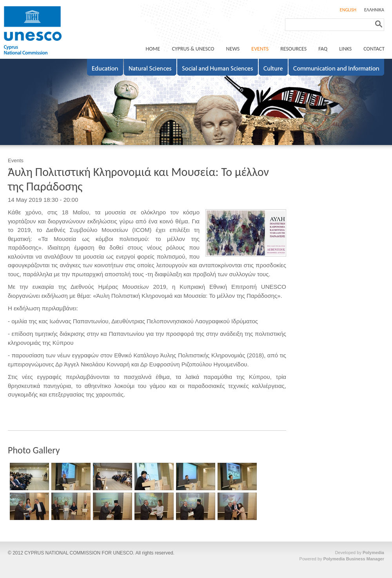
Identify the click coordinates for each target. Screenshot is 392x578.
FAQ (323, 49)
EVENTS (260, 49)
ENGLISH (348, 10)
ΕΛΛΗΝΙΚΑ (374, 10)
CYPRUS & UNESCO (193, 49)
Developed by (360, 553)
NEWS (233, 49)
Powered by (342, 559)
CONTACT (374, 49)
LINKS (345, 49)
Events (16, 160)
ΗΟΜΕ (153, 49)
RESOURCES (293, 49)
